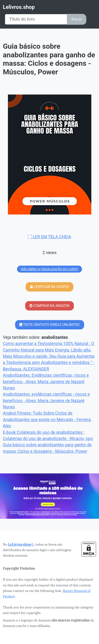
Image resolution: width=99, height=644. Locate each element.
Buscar (77, 19)
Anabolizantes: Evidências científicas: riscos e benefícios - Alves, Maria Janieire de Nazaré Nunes (46, 382)
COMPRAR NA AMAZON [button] (49, 306)
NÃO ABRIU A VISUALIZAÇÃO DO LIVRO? (50, 269)
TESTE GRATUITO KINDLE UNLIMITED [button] (49, 325)
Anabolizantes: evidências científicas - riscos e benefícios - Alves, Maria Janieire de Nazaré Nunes (46, 401)
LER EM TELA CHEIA (49, 237)
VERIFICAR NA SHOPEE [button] (49, 287)
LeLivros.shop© (21, 544)
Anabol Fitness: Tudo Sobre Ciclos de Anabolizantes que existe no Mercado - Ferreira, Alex (47, 420)
